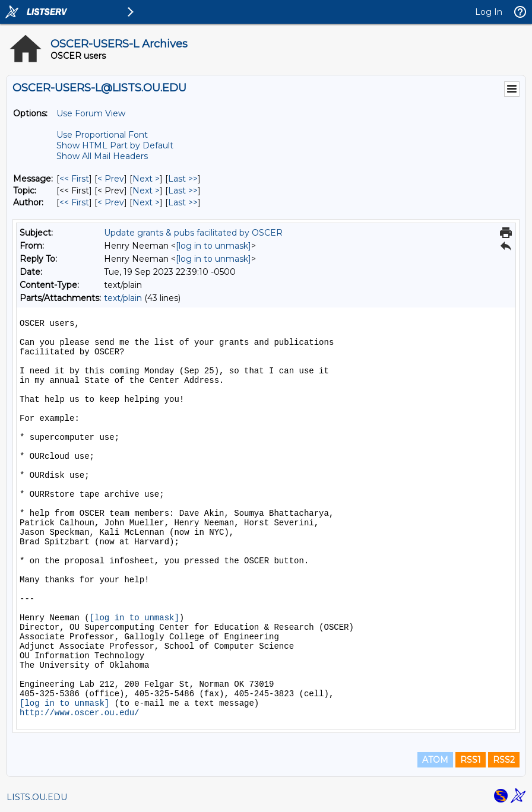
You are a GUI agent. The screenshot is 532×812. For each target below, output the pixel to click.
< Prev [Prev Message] (111, 179)
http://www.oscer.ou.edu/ (80, 713)
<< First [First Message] (74, 179)
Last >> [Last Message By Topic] (183, 191)
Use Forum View (91, 113)
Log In (489, 12)
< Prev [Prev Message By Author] (111, 202)
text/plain (123, 298)
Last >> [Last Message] (183, 179)
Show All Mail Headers (102, 156)
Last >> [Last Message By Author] (183, 202)
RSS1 (471, 760)
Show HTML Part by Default (115, 145)
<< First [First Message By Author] (74, 202)
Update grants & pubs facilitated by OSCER (193, 233)
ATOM (435, 760)
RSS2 (504, 760)
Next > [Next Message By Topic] (146, 191)
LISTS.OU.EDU (37, 797)
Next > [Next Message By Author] (146, 202)
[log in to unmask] (213, 246)
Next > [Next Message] (146, 179)
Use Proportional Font (102, 135)
